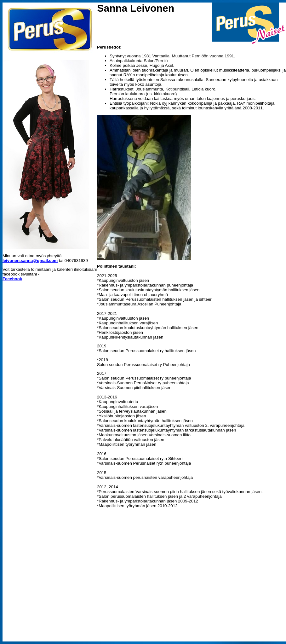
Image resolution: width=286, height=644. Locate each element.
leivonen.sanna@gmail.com (30, 261)
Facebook (12, 279)
